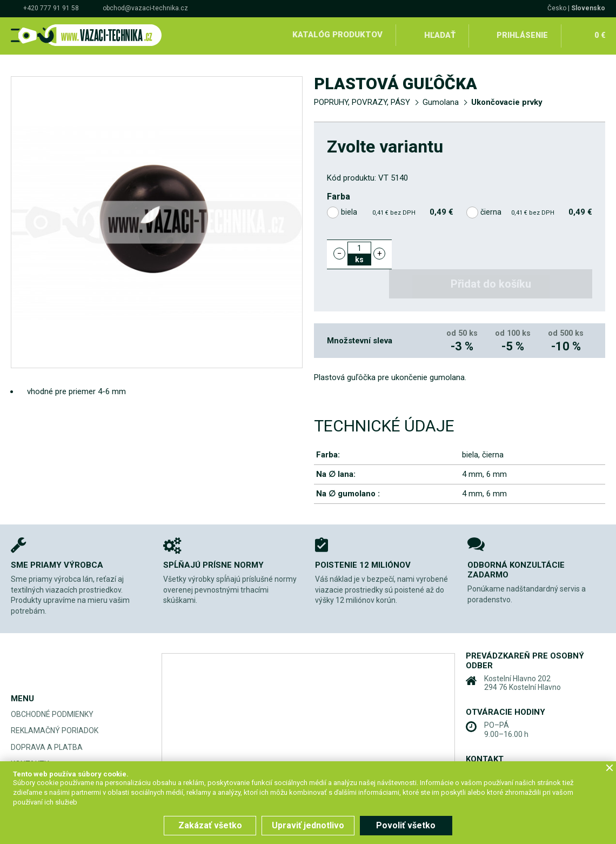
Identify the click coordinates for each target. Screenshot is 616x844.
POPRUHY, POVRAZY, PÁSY (362, 101)
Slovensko (588, 8)
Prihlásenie (522, 35)
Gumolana (441, 101)
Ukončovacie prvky (507, 101)
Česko (557, 8)
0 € (599, 35)
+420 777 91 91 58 (51, 8)
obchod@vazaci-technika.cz (145, 8)
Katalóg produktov (337, 35)
